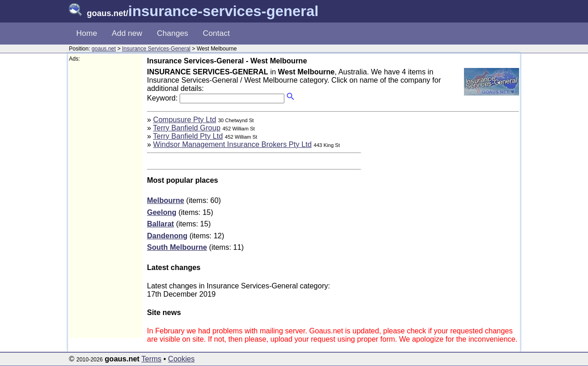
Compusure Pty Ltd (184, 120)
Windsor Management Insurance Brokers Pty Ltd (232, 144)
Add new (127, 33)
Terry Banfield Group (187, 128)
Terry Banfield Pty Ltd (188, 136)
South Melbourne (177, 247)
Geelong (162, 212)
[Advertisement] (106, 200)
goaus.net (104, 49)
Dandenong (167, 236)
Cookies (181, 359)
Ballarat (161, 224)
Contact (217, 33)
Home (87, 33)
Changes (173, 33)
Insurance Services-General (156, 49)
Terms (152, 359)
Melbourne (166, 200)
